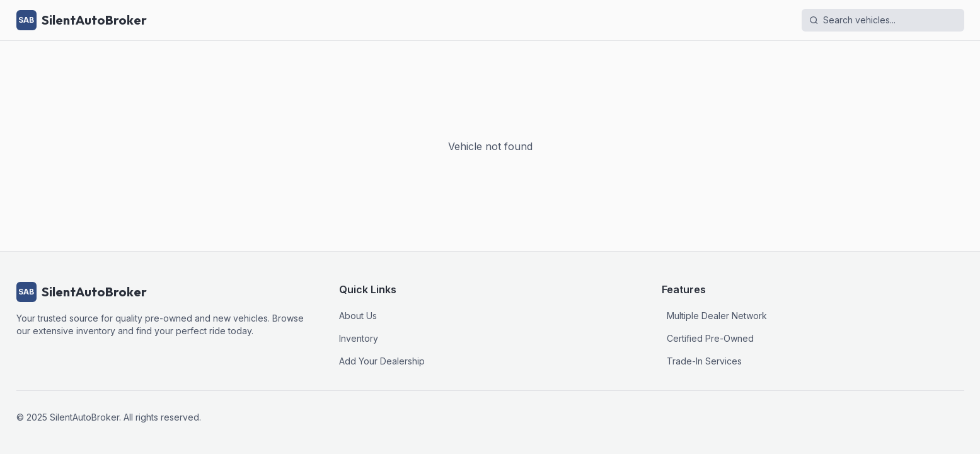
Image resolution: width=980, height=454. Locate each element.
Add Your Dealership (382, 361)
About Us (358, 316)
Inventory (359, 338)
